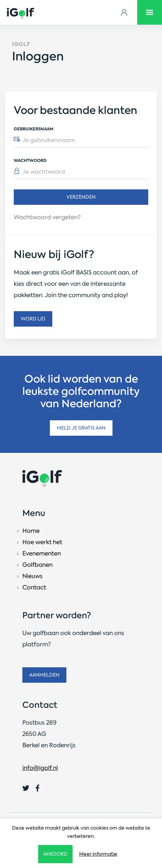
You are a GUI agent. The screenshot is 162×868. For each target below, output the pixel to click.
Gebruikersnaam (34, 129)
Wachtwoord (30, 160)
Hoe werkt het (42, 542)
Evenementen (42, 553)
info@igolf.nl (40, 768)
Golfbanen (37, 565)
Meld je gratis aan (81, 428)
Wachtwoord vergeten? (47, 217)
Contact (34, 587)
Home (31, 531)
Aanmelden (44, 675)
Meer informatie (98, 854)
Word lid (33, 319)
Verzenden (81, 197)
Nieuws (33, 576)
